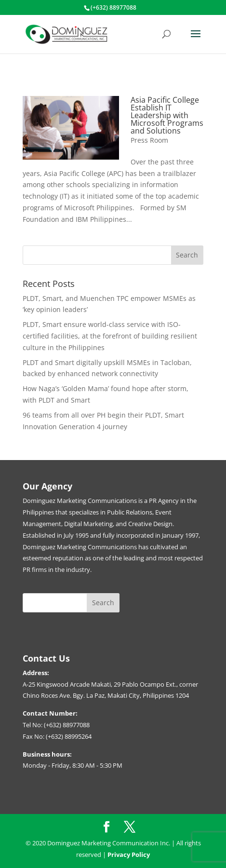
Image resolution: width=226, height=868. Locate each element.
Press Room (149, 140)
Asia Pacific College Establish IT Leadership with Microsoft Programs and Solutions (167, 115)
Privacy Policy (129, 854)
